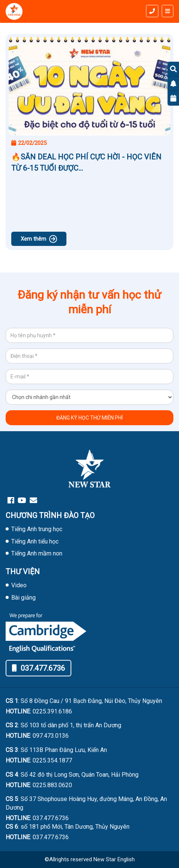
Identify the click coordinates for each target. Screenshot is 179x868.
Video (19, 585)
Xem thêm (39, 239)
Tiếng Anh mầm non (37, 553)
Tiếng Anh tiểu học (35, 541)
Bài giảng (23, 598)
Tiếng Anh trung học (37, 529)
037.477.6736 (38, 668)
